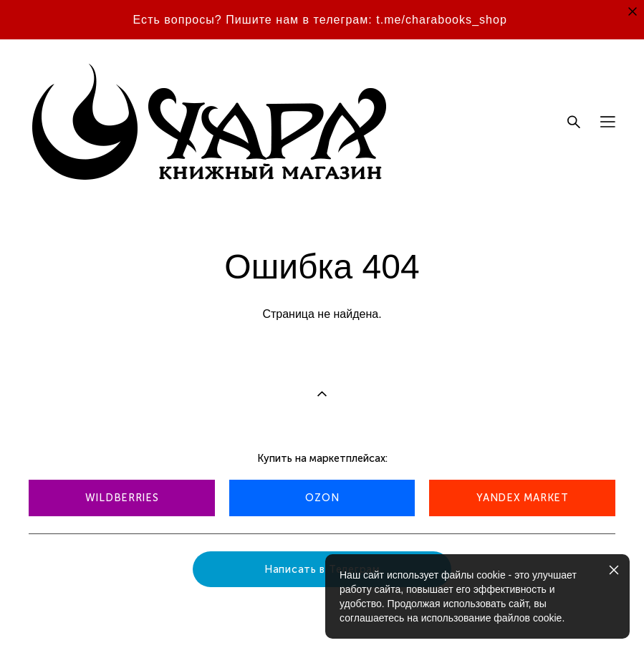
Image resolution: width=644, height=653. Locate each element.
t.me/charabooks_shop (442, 19)
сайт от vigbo (57, 619)
